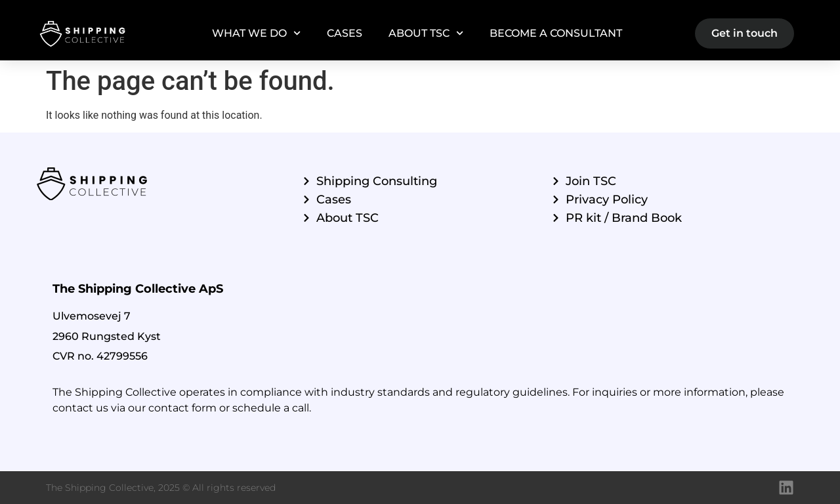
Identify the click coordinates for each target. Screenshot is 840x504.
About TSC (426, 33)
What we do (256, 33)
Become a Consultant (556, 33)
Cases (345, 33)
